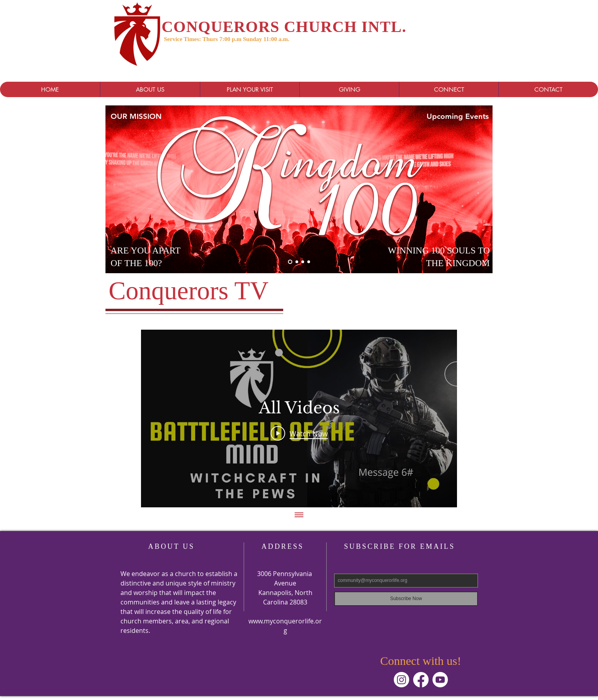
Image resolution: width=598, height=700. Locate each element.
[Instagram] (401, 680)
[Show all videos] (299, 515)
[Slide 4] (309, 262)
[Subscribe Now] (406, 599)
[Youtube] (440, 680)
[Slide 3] (297, 262)
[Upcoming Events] (473, 116)
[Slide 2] (303, 262)
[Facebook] (421, 680)
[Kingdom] (290, 262)
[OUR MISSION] (157, 116)
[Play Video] (299, 433)
